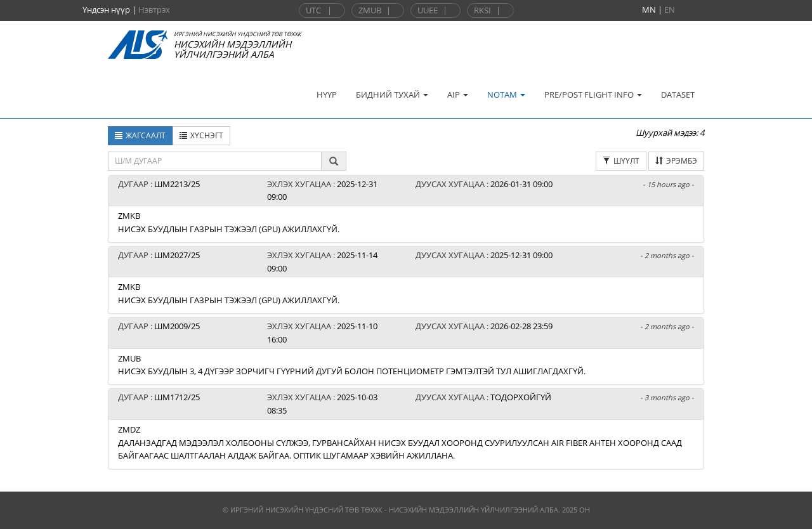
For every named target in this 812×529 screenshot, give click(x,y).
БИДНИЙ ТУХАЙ (392, 95)
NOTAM (506, 95)
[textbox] (215, 161)
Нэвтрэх (154, 10)
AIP (458, 95)
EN (670, 10)
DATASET (678, 95)
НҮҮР (327, 95)
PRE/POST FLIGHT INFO (593, 95)
